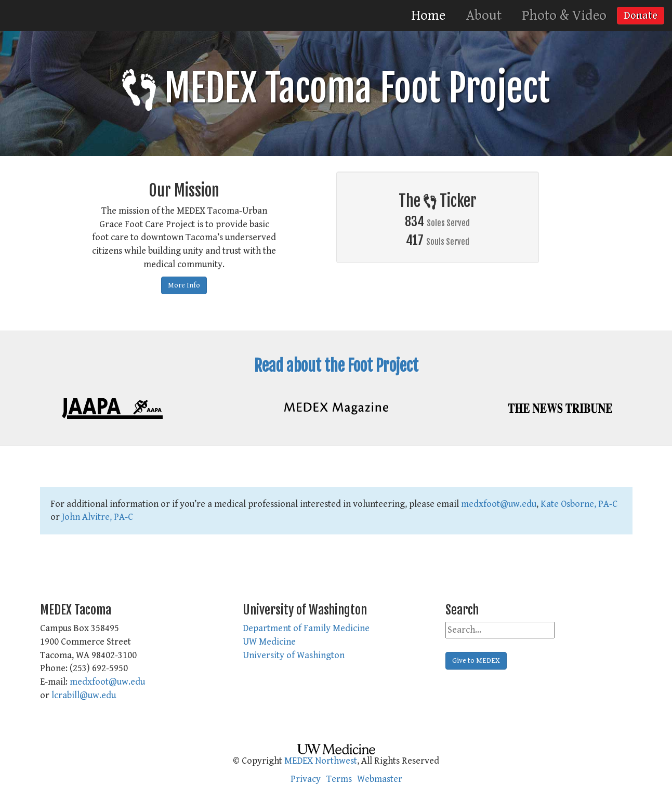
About (484, 16)
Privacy (306, 779)
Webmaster (380, 779)
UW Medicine (269, 642)
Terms (339, 779)
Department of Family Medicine (306, 628)
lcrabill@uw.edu (84, 695)
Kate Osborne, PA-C (579, 504)
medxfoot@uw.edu (499, 504)
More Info (184, 285)
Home (429, 16)
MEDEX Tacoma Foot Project (336, 88)
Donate (641, 16)
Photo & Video (564, 16)
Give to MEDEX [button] (476, 661)
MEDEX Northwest (321, 761)
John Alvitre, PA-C (97, 517)
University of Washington (294, 655)
